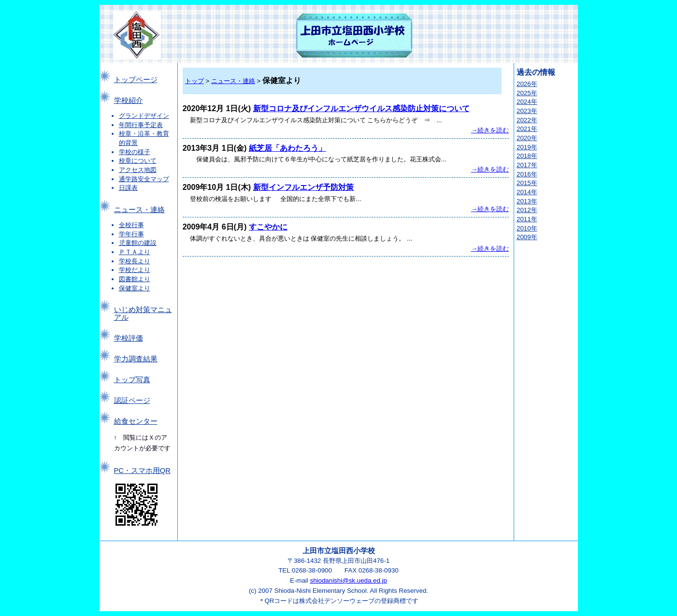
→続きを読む (490, 130)
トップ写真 (132, 380)
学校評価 (129, 338)
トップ (194, 81)
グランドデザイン (144, 116)
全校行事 (131, 225)
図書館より (135, 279)
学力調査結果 (136, 359)
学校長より (135, 261)
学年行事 (131, 234)
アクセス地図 (138, 170)
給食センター (136, 421)
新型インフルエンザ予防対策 (303, 187)
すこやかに (268, 227)
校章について (138, 161)
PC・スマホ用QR (142, 471)
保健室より (135, 288)
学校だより (135, 270)
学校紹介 (129, 100)
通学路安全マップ (144, 179)
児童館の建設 (138, 243)
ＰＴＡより (135, 252)
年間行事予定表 (141, 125)
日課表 (128, 188)
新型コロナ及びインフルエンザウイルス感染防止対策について (361, 108)
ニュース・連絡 (139, 210)
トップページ (136, 80)
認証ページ (132, 401)
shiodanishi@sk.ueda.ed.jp (348, 580)
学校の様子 (135, 152)
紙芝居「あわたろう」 (288, 148)
